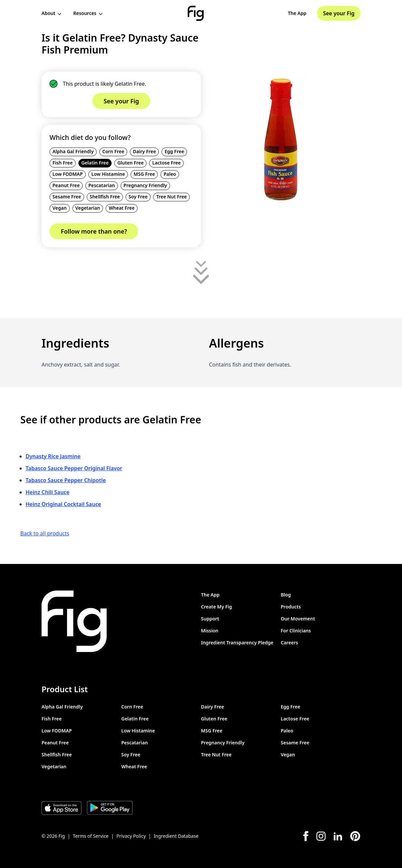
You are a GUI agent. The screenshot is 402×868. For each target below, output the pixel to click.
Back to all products (45, 533)
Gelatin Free (95, 163)
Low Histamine (108, 174)
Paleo (170, 174)
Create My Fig (216, 607)
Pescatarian (102, 185)
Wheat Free (122, 208)
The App (297, 13)
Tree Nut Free (171, 197)
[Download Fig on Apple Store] (61, 808)
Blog (286, 595)
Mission (210, 631)
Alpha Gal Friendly (73, 151)
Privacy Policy (131, 836)
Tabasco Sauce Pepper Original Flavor (74, 468)
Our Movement (298, 619)
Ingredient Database (176, 836)
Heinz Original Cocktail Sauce (63, 504)
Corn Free (113, 151)
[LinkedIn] (338, 836)
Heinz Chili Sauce (48, 492)
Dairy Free (145, 151)
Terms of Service (91, 836)
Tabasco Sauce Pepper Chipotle (66, 480)
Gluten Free (130, 163)
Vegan (60, 208)
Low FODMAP (68, 174)
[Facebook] (306, 836)
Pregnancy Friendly (145, 185)
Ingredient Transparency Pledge (237, 643)
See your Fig (339, 13)
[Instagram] (321, 836)
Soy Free (138, 197)
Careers (289, 643)
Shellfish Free (105, 197)
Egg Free (174, 151)
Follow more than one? (94, 231)
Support (210, 619)
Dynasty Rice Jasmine (53, 456)
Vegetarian (88, 208)
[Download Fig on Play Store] (110, 808)
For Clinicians (296, 631)
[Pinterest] (355, 836)
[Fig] (196, 13)
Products (291, 607)
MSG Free (144, 174)
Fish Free (63, 163)
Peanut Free (66, 185)
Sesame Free (67, 197)
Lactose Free (166, 163)
